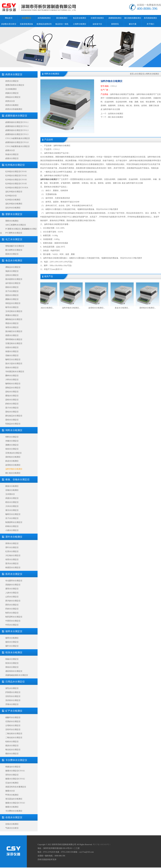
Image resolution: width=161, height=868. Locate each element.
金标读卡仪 (97, 24)
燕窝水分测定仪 (12, 335)
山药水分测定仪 (12, 597)
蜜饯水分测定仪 (12, 396)
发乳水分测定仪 (12, 688)
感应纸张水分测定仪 (14, 671)
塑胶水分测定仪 (14, 214)
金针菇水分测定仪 (13, 283)
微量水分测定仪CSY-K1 (15, 771)
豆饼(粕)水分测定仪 (13, 453)
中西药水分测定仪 (13, 621)
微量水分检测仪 (12, 807)
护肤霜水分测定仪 (13, 692)
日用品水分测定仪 (15, 682)
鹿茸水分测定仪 (12, 589)
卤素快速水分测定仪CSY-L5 (17, 134)
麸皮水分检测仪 (12, 461)
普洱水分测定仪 (12, 564)
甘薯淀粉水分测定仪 (14, 343)
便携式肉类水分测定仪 (15, 85)
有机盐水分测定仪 (13, 303)
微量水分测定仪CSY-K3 (15, 803)
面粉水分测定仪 (12, 287)
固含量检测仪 (62, 18)
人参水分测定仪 (12, 593)
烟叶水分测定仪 (12, 646)
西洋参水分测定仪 (13, 601)
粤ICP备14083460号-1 (102, 845)
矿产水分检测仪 (14, 711)
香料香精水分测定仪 (14, 339)
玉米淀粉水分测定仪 (14, 311)
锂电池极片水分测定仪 (15, 246)
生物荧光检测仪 (97, 18)
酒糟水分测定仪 (12, 445)
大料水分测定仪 (12, 380)
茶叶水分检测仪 (14, 537)
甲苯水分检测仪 (12, 795)
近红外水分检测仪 (13, 208)
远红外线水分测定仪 (14, 192)
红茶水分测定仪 (12, 551)
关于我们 (150, 24)
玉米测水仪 (10, 494)
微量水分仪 (10, 791)
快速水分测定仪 (12, 154)
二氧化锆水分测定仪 (14, 734)
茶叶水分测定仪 (12, 547)
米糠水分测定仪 (12, 441)
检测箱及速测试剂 (44, 24)
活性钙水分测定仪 (13, 730)
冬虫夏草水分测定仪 (14, 581)
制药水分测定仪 (12, 613)
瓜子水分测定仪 (12, 291)
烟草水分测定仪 (14, 631)
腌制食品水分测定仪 (14, 319)
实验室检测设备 (26, 24)
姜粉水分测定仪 (12, 420)
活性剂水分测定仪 (13, 696)
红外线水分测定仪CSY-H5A (17, 188)
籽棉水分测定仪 (12, 526)
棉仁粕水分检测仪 (13, 473)
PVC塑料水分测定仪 (14, 233)
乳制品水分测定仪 (13, 424)
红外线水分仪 (11, 196)
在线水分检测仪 (12, 824)
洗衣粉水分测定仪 (13, 700)
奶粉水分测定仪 (12, 404)
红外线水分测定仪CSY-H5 (16, 184)
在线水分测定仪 (14, 817)
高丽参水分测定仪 (13, 585)
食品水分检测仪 (14, 261)
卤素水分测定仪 (12, 158)
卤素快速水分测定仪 (16, 116)
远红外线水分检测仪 (14, 204)
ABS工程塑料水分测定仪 (16, 225)
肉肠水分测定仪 (12, 93)
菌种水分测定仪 (12, 376)
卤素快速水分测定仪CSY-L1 (17, 122)
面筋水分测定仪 (12, 295)
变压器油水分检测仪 (14, 799)
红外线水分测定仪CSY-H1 (16, 172)
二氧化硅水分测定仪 (14, 738)
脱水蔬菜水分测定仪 (14, 279)
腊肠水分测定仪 (12, 299)
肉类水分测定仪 (14, 74)
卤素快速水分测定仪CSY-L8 (17, 142)
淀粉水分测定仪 (12, 275)
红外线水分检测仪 (13, 200)
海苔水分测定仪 (12, 327)
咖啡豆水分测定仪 (13, 360)
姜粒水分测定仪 (12, 412)
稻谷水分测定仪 (12, 502)
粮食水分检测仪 (12, 486)
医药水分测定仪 (14, 574)
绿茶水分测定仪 (12, 560)
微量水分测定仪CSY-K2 (15, 779)
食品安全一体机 (62, 24)
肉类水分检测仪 (12, 105)
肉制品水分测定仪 (13, 97)
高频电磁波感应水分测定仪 (17, 675)
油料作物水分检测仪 (14, 469)
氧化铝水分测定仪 (13, 750)
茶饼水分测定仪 (12, 543)
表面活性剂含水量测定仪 (16, 787)
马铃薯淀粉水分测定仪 (15, 372)
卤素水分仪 (10, 150)
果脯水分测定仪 (12, 315)
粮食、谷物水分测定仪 (17, 480)
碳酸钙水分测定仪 (13, 717)
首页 (132, 74)
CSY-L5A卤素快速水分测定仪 (18, 138)
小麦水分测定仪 (12, 530)
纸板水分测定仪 (12, 659)
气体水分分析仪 (12, 828)
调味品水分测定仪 (13, 267)
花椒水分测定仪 (12, 355)
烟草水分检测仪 (12, 638)
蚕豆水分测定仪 (12, 510)
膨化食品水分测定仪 (14, 416)
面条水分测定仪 (12, 368)
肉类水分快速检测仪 (14, 109)
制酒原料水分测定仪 (14, 522)
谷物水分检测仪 (12, 490)
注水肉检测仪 (11, 89)
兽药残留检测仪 (150, 18)
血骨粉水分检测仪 (13, 465)
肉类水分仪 (10, 101)
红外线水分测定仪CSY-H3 (16, 180)
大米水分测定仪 (12, 506)
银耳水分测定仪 (12, 307)
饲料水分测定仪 (12, 437)
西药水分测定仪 (12, 605)
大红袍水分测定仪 (13, 555)
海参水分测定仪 (12, 271)
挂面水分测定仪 (12, 347)
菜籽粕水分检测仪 (13, 457)
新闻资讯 (115, 24)
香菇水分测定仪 (12, 323)
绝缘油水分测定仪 (13, 767)
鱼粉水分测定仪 (12, 449)
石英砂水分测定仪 (13, 721)
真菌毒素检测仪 (115, 18)
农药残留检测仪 (44, 18)
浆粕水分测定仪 (12, 667)
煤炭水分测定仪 (12, 746)
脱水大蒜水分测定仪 (14, 364)
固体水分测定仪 (12, 254)
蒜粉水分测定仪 (12, 400)
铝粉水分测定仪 (12, 742)
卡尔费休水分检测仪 (14, 811)
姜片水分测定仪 (12, 408)
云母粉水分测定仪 (13, 725)
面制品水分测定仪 (13, 388)
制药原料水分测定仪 (14, 617)
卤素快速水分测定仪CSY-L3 (17, 130)
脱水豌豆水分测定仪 (14, 331)
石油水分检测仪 (12, 783)
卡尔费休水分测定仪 (16, 760)
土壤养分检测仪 (80, 24)
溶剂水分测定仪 (12, 775)
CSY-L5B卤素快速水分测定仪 (18, 146)
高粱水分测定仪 (12, 498)
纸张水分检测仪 (14, 652)
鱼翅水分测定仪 (12, 351)
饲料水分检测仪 (14, 430)
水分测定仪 (26, 18)
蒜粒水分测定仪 (12, 392)
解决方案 (133, 24)
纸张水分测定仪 (12, 663)
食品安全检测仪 (80, 18)
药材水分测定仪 (12, 609)
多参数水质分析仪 (9, 24)
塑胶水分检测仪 (12, 221)
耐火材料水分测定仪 (14, 250)
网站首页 (9, 18)
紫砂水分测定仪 (12, 754)
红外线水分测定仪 (15, 165)
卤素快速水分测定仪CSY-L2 (17, 126)
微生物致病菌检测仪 (133, 18)
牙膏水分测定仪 (12, 704)
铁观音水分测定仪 (13, 568)
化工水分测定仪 (14, 239)
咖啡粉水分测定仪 (13, 384)
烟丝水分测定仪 (12, 642)
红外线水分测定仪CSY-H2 (16, 176)
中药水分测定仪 (12, 625)
